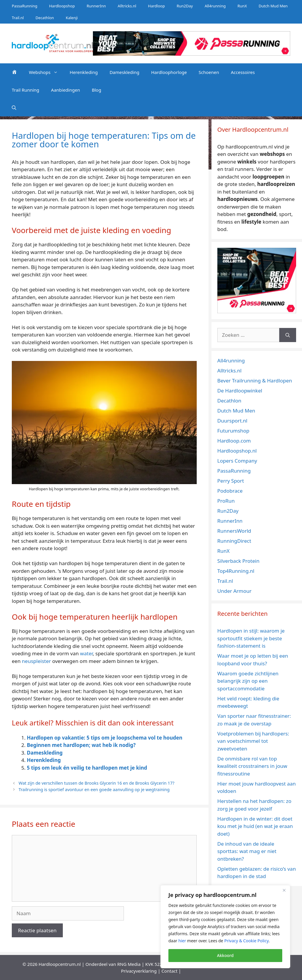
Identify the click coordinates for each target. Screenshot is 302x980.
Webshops (46, 72)
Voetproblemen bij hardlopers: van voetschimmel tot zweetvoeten (253, 741)
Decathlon (45, 18)
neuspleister (36, 661)
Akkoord (225, 955)
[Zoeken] (288, 335)
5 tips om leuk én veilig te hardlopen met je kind (87, 768)
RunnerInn (96, 6)
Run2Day (185, 6)
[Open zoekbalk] (14, 108)
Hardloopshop (62, 6)
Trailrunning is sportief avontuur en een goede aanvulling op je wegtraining (94, 790)
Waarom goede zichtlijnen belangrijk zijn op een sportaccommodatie (248, 681)
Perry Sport (231, 481)
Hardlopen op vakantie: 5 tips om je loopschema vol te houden (105, 738)
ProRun (226, 501)
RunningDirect (234, 541)
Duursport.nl (232, 421)
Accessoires (243, 72)
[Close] (284, 890)
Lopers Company (237, 461)
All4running (215, 6)
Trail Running (26, 90)
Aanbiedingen (65, 90)
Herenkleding (84, 72)
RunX (242, 6)
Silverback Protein (238, 561)
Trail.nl (18, 18)
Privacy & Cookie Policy (246, 941)
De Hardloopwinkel (240, 391)
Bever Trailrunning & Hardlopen (255, 381)
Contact (169, 971)
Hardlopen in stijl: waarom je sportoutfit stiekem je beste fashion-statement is (251, 638)
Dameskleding (124, 72)
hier (182, 941)
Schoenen (209, 72)
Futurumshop (233, 431)
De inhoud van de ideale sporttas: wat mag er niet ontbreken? (247, 851)
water (86, 653)
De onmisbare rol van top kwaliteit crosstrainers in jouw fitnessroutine (252, 766)
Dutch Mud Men (273, 6)
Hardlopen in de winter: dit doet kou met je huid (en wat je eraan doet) (255, 826)
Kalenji (72, 18)
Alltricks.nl (127, 6)
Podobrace (230, 491)
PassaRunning (24, 6)
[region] (225, 927)
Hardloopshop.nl (237, 451)
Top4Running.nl (236, 571)
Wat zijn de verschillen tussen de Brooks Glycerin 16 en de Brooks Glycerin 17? (96, 783)
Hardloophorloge (169, 72)
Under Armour (234, 591)
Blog (96, 90)
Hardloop (156, 6)
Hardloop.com (234, 441)
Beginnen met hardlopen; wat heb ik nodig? (81, 745)
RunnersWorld (234, 531)
